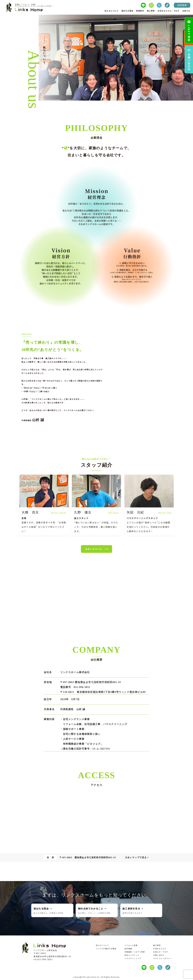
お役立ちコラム (160, 948)
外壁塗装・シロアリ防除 (135, 952)
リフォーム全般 (131, 945)
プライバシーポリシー (162, 958)
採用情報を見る (112, 922)
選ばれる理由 (127, 11)
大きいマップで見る (136, 857)
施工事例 (151, 11)
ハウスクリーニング (133, 958)
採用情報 (182, 5)
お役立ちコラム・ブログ (169, 11)
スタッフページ (96, 549)
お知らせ (186, 11)
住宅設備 (128, 948)
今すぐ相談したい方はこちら (85, 922)
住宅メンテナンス (132, 955)
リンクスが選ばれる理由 (106, 948)
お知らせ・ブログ (161, 952)
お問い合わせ (159, 955)
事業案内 (140, 11)
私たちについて (112, 11)
